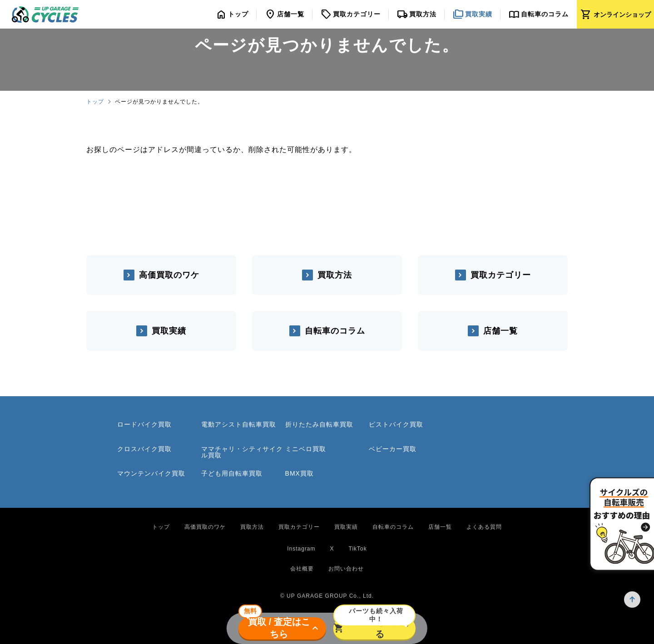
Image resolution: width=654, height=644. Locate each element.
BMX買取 (300, 473)
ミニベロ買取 (306, 449)
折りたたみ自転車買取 (319, 424)
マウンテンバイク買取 (151, 473)
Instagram (301, 549)
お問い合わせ (346, 569)
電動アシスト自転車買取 (239, 424)
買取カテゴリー (501, 275)
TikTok (358, 549)
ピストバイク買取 (396, 424)
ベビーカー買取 (393, 449)
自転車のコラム (335, 331)
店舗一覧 (500, 331)
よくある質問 (484, 527)
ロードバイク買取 (144, 424)
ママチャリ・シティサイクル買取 (242, 452)
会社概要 (302, 569)
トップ (95, 102)
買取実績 (169, 331)
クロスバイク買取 (144, 449)
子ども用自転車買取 (232, 473)
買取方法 (335, 275)
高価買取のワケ (169, 275)
